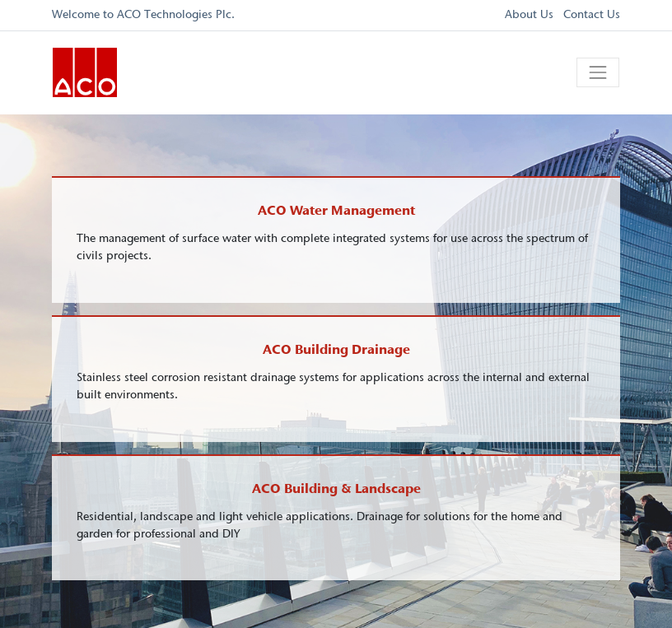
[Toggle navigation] (598, 72)
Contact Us (592, 14)
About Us (529, 14)
